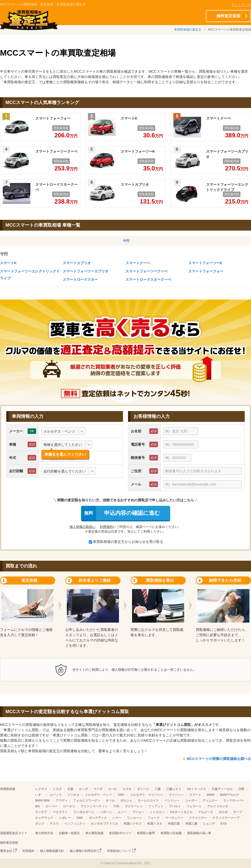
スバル (112, 789)
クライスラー (198, 818)
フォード (154, 818)
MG (38, 806)
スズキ (127, 789)
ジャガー (191, 801)
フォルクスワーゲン (87, 801)
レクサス (41, 789)
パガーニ (106, 812)
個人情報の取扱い (83, 527)
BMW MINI (43, 801)
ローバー (51, 806)
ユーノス (56, 795)
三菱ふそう (174, 789)
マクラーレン (134, 806)
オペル (110, 801)
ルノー (122, 812)
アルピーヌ (206, 812)
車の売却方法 (44, 833)
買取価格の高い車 (199, 833)
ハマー (117, 818)
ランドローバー (234, 801)
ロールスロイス (148, 801)
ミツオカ (73, 795)
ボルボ (223, 812)
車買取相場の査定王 (188, 30)
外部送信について (119, 851)
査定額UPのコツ (120, 833)
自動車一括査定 (69, 833)
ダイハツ (143, 789)
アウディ (61, 801)
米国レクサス (133, 824)
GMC (80, 818)
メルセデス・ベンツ (98, 795)
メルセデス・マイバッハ (147, 795)
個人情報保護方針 (52, 851)
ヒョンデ (209, 824)
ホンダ (83, 789)
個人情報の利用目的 (83, 851)
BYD (224, 824)
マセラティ (60, 812)
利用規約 (106, 527)
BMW (211, 795)
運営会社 (6, 851)
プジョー (138, 812)
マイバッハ (176, 795)
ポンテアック (98, 818)
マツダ (98, 789)
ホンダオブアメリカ (104, 824)
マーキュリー (174, 818)
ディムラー (210, 801)
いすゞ (40, 795)
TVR (116, 806)
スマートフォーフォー (206, 271)
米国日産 (174, 824)
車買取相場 (8, 789)
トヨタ (57, 789)
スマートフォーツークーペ (147, 271)
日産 (70, 789)
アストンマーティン (94, 806)
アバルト (175, 806)
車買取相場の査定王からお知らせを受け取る (126, 542)
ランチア (41, 812)
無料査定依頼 (228, 16)
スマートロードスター (80, 279)
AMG (121, 795)
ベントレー (172, 801)
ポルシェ (126, 801)
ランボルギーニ (84, 812)
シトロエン (157, 812)
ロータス (69, 806)
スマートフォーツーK (205, 263)
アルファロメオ (218, 806)
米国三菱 (191, 824)
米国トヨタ (155, 824)
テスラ (54, 824)
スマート (195, 795)
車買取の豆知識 (171, 833)
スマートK (8, 263)
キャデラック (44, 818)
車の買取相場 (94, 833)
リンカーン (135, 818)
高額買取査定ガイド (14, 833)
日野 (241, 789)
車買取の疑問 (146, 833)
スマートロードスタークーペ (148, 279)
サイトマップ (241, 5)
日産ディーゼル (222, 789)
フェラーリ (194, 806)
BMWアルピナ (230, 795)
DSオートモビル (181, 812)
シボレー (65, 818)
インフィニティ (75, 824)
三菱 (158, 789)
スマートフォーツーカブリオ (86, 271)
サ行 (126, 241)
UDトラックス (196, 789)
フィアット (156, 806)
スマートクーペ (138, 263)
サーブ (238, 812)
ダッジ (40, 824)
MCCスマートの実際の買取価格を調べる (219, 759)
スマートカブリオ (77, 263)
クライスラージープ (226, 818)
